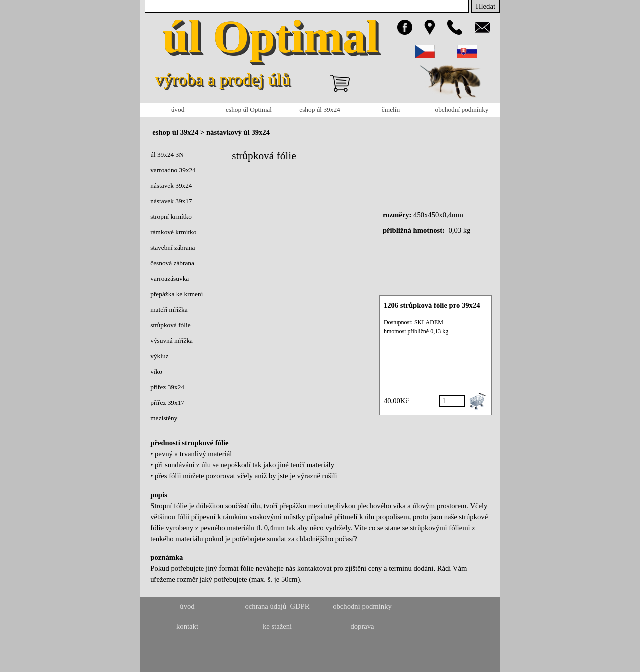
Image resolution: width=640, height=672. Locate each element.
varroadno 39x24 (173, 170)
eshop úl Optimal (249, 110)
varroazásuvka (170, 279)
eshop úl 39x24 (320, 110)
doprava (362, 626)
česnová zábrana (172, 263)
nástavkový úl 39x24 (238, 132)
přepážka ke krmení (177, 294)
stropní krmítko (171, 217)
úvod (178, 110)
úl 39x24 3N (167, 155)
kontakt (187, 626)
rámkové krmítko (173, 232)
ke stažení (277, 626)
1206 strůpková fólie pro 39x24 (432, 305)
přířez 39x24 (167, 387)
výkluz (159, 356)
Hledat (486, 6)
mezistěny (164, 418)
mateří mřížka (169, 310)
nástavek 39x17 (171, 201)
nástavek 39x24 (171, 186)
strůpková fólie (170, 325)
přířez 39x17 (167, 402)
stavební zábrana (173, 248)
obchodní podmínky (462, 110)
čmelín (391, 110)
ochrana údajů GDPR (277, 606)
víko (156, 371)
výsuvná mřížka (172, 340)
